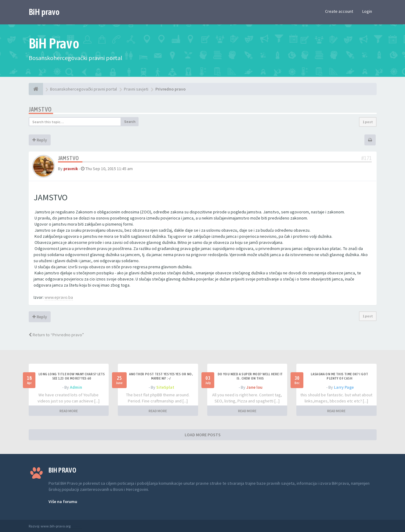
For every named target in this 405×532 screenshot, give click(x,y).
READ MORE (69, 411)
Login (367, 11)
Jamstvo (40, 109)
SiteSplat (165, 387)
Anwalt (77, 526)
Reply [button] (40, 140)
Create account (339, 11)
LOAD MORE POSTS (203, 435)
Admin (76, 387)
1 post (368, 122)
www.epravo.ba (59, 297)
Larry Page (344, 387)
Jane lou (254, 387)
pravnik (71, 169)
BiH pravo (44, 12)
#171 (367, 158)
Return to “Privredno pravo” (56, 335)
